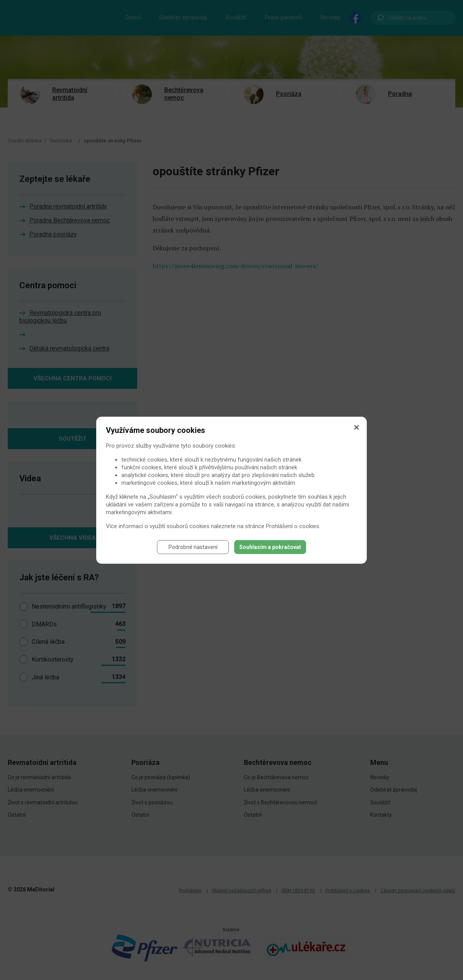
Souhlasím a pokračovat (270, 547)
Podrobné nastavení (193, 547)
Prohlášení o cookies (293, 526)
